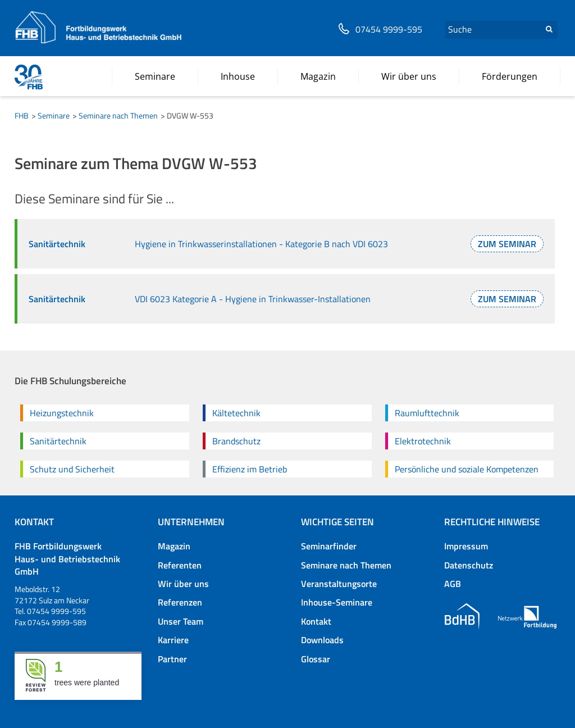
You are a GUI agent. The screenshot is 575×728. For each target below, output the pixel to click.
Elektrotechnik (423, 441)
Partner (172, 659)
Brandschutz (236, 441)
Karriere (173, 640)
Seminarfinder (329, 546)
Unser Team (181, 621)
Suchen (549, 29)
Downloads (322, 640)
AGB (453, 584)
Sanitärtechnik (58, 441)
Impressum (466, 546)
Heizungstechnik (62, 413)
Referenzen (180, 602)
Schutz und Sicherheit (72, 469)
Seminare (54, 115)
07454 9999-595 (389, 29)
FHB (22, 115)
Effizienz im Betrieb (250, 469)
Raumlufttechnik (427, 413)
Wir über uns (183, 584)
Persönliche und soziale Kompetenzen (467, 469)
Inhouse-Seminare (337, 602)
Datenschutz (469, 565)
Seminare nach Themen (118, 115)
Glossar (316, 659)
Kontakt (316, 621)
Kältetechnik (236, 413)
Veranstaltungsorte (339, 584)
